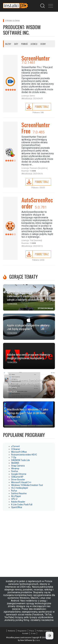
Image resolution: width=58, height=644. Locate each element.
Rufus (14, 491)
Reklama (11, 631)
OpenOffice (17, 507)
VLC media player (20, 488)
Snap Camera (18, 466)
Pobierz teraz (42, 107)
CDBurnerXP (17, 477)
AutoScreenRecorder (37, 203)
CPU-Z (14, 499)
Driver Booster (18, 480)
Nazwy (8, 44)
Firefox (15, 471)
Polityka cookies (43, 631)
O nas (33, 633)
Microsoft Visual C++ (21, 482)
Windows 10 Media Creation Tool (27, 485)
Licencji (34, 44)
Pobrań (24, 44)
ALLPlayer (16, 496)
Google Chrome (19, 474)
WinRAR (15, 463)
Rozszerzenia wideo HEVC (24, 455)
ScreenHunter (36, 58)
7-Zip (14, 457)
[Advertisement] (29, 542)
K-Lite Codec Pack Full (22, 505)
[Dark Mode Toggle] (49, 636)
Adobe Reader (18, 502)
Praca (32, 631)
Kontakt (25, 633)
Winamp (15, 468)
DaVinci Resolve (19, 493)
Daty (16, 44)
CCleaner (16, 449)
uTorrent (15, 446)
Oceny (43, 44)
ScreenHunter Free (36, 128)
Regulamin (22, 631)
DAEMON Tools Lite (20, 460)
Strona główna (13, 21)
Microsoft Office (19, 452)
